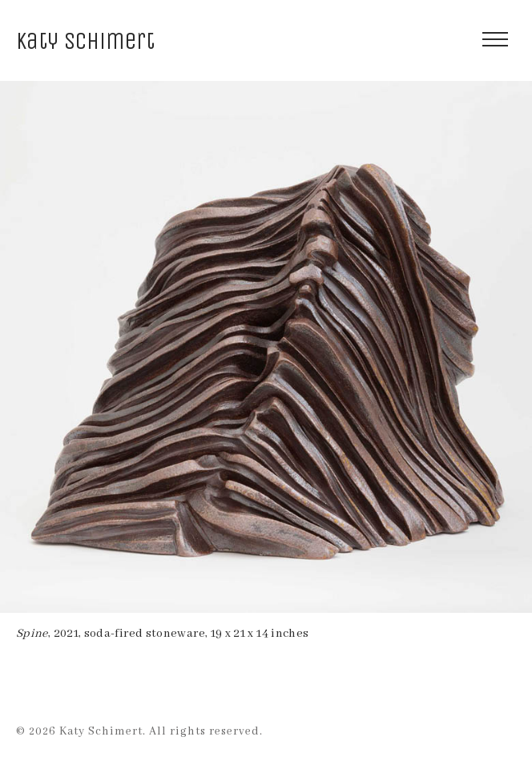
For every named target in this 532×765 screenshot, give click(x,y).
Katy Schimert (85, 41)
